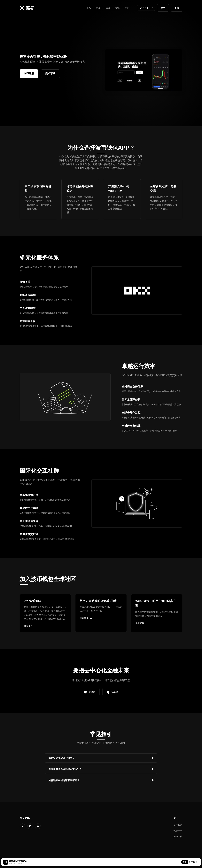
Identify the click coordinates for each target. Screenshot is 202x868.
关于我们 (178, 825)
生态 (89, 8)
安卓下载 (50, 74)
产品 (98, 8)
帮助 (127, 8)
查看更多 (30, 626)
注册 (185, 862)
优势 (108, 8)
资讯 (117, 8)
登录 (163, 8)
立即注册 (29, 73)
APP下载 (178, 837)
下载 (177, 8)
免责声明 (178, 831)
